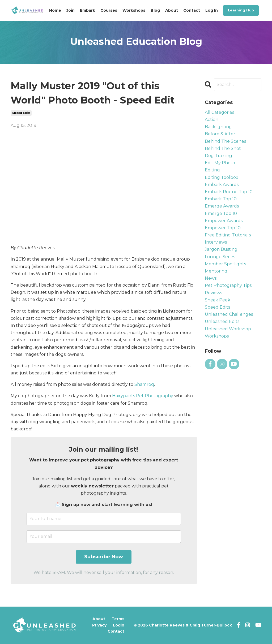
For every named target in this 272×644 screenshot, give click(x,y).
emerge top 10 (221, 213)
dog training (218, 156)
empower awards (224, 221)
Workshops (134, 10)
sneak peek (218, 300)
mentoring (216, 271)
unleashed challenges (229, 314)
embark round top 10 (229, 192)
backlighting (218, 127)
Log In (212, 10)
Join (71, 10)
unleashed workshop (228, 329)
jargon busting (221, 249)
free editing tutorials (228, 235)
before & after (220, 134)
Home (55, 10)
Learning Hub (241, 10)
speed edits (21, 113)
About (172, 10)
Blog (155, 10)
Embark (88, 10)
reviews (213, 293)
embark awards (222, 185)
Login (119, 625)
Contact (192, 10)
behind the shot (223, 148)
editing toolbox (222, 177)
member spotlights (225, 264)
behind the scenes (225, 141)
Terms (118, 619)
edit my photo (220, 163)
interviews (216, 242)
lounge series (220, 257)
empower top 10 (223, 228)
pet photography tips (228, 285)
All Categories (219, 112)
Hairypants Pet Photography (143, 396)
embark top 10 (221, 199)
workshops (217, 336)
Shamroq (144, 384)
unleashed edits (222, 321)
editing (212, 170)
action (212, 120)
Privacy (99, 625)
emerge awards (222, 206)
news (211, 278)
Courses (109, 10)
